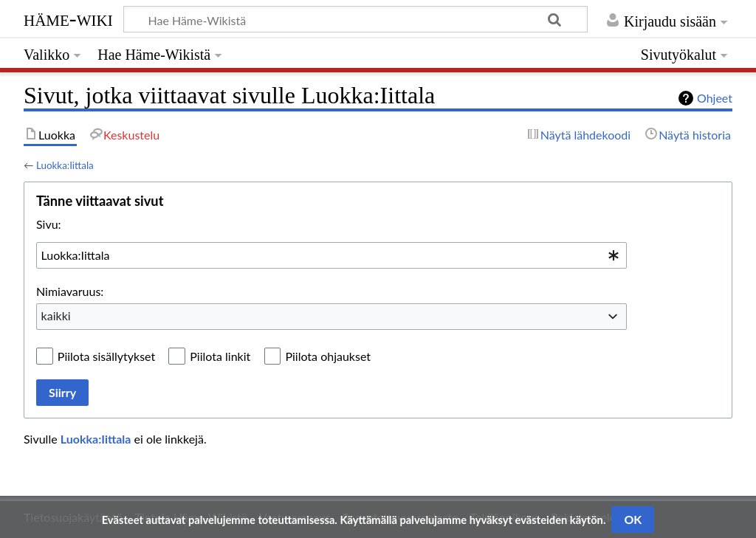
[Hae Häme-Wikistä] (355, 19)
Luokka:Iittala (65, 165)
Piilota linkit (220, 356)
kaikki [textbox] (56, 315)
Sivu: (49, 224)
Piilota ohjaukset (328, 356)
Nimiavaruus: (70, 291)
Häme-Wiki (68, 18)
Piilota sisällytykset (106, 356)
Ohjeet (715, 98)
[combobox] (331, 255)
